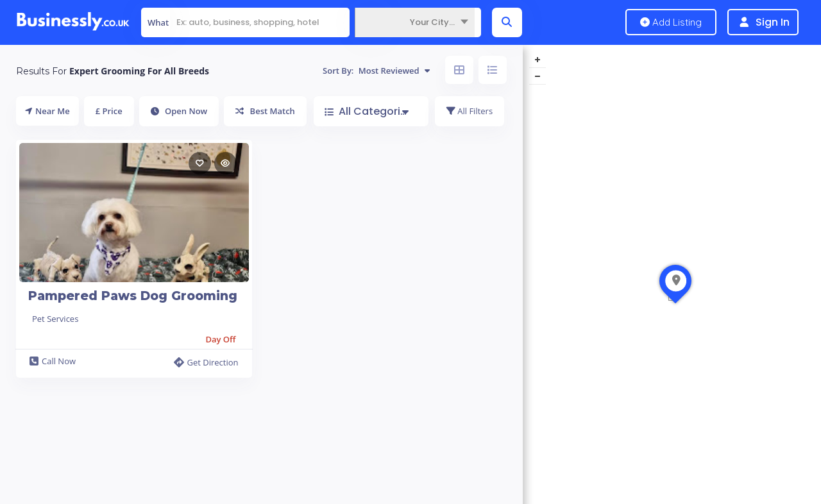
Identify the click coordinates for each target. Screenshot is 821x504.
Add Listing (671, 22)
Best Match (265, 111)
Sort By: (376, 71)
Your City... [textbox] (432, 22)
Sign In (773, 22)
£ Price (109, 111)
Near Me (47, 111)
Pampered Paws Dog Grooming (133, 296)
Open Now (179, 111)
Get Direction (206, 362)
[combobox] (415, 22)
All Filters (470, 111)
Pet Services (55, 319)
